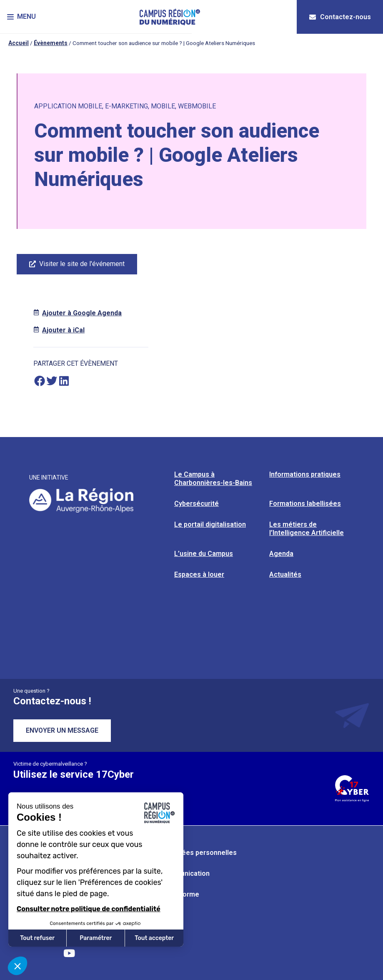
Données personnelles (201, 853)
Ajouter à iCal (63, 330)
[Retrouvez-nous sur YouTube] (69, 953)
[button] (23, 17)
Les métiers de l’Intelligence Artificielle (307, 529)
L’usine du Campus (204, 554)
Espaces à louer (199, 574)
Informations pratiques (305, 474)
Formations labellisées (305, 504)
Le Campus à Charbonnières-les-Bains (213, 479)
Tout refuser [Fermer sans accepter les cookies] (37, 938)
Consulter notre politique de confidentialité (89, 909)
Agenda (281, 554)
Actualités (285, 574)
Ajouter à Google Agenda (82, 313)
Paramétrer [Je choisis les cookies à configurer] (96, 938)
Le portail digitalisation (210, 524)
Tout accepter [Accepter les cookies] (154, 938)
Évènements (51, 43)
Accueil (19, 43)
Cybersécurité (197, 504)
